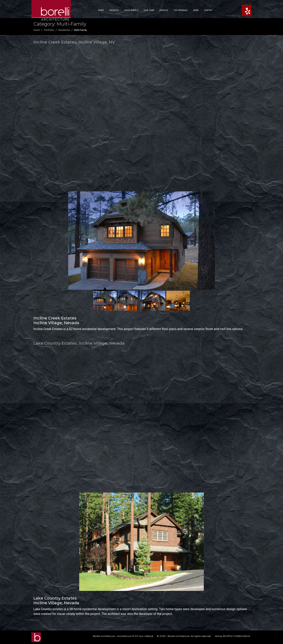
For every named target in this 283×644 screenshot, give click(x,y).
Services (164, 10)
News (196, 10)
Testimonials (181, 10)
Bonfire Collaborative (237, 636)
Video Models (131, 10)
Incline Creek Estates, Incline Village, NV (74, 42)
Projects (114, 10)
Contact (208, 10)
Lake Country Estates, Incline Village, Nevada (79, 343)
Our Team (149, 10)
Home (101, 10)
